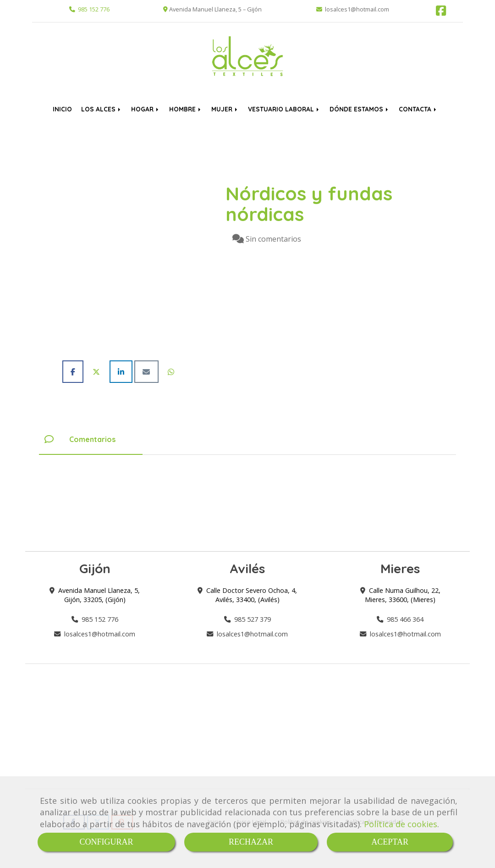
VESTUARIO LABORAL (284, 109)
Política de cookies (401, 824)
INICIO (62, 109)
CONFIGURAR (106, 842)
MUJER (225, 109)
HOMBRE (186, 109)
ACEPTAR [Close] (390, 842)
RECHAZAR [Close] (251, 842)
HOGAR (146, 109)
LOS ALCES (102, 109)
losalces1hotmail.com (100, 634)
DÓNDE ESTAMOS (360, 109)
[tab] (91, 439)
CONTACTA (418, 109)
